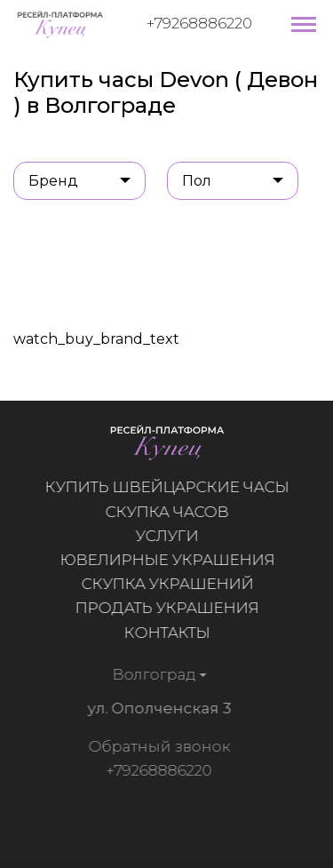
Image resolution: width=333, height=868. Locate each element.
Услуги (167, 536)
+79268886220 (199, 23)
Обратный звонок (157, 746)
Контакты (167, 633)
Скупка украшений (167, 584)
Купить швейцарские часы (167, 487)
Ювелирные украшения (167, 560)
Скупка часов (167, 512)
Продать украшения (167, 608)
